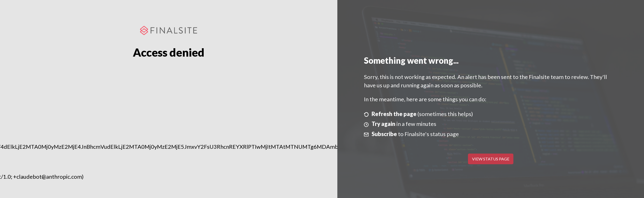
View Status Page (491, 159)
